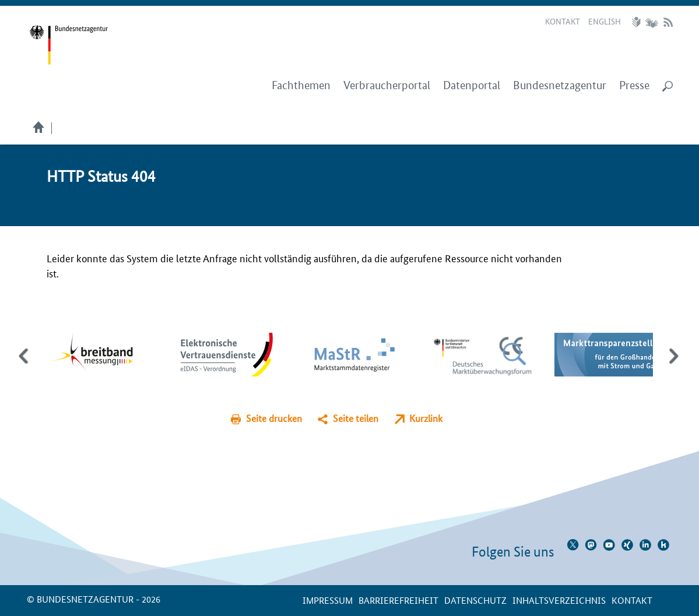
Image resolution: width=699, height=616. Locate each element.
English (605, 21)
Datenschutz (475, 600)
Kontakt (563, 21)
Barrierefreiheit (398, 600)
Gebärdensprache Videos (651, 22)
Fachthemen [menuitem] (301, 85)
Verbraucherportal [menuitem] (387, 85)
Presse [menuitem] (634, 85)
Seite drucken (274, 418)
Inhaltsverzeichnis (559, 600)
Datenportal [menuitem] (472, 85)
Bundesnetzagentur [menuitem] (560, 85)
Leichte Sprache (638, 22)
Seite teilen (356, 418)
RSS (668, 22)
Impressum (328, 600)
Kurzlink (426, 418)
